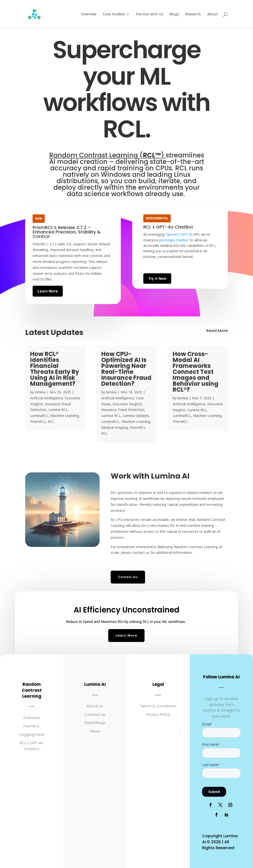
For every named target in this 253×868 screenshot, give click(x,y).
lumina (40, 392)
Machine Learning (65, 416)
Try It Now (157, 278)
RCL (51, 421)
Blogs (174, 14)
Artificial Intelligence (46, 398)
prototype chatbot (174, 240)
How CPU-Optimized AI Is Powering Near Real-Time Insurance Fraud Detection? (126, 369)
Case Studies (114, 14)
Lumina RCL (58, 410)
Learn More (48, 291)
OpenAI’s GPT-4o (179, 234)
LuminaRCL (39, 416)
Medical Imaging (115, 427)
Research (193, 14)
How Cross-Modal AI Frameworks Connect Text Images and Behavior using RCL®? (196, 372)
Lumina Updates (136, 416)
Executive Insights (127, 404)
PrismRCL (38, 421)
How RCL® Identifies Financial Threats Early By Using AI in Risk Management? (55, 369)
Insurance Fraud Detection (123, 410)
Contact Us (128, 577)
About (213, 14)
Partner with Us (150, 14)
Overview (89, 14)
